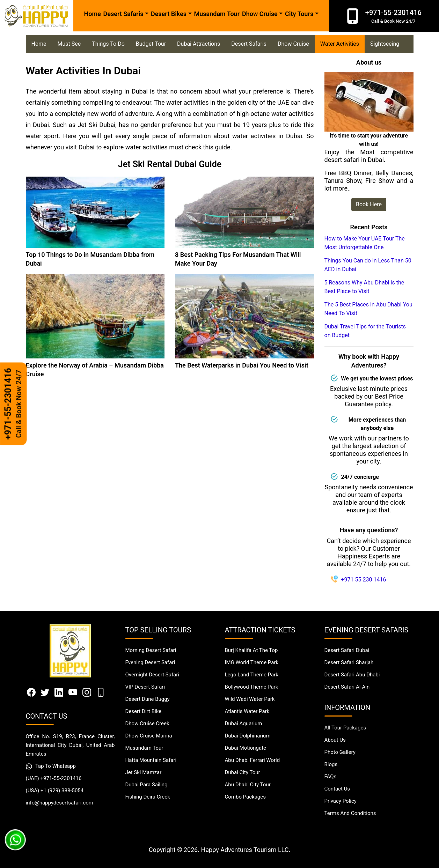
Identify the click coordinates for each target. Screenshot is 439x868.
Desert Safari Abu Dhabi (352, 675)
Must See (69, 44)
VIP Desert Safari (145, 687)
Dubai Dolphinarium (248, 736)
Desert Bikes (169, 14)
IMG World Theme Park (252, 662)
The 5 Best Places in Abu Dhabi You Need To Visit (368, 309)
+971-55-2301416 (14, 404)
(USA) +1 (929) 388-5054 (55, 791)
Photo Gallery (340, 752)
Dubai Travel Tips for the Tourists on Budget (365, 331)
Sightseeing (385, 44)
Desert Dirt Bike (144, 711)
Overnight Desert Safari (152, 675)
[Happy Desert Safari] (37, 16)
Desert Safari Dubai (347, 650)
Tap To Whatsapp (51, 766)
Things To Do (108, 44)
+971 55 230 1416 (364, 580)
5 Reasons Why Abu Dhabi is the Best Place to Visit (364, 287)
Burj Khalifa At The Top (251, 650)
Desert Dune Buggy (148, 699)
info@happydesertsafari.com (60, 803)
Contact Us (337, 789)
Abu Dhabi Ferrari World (253, 760)
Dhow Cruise (260, 14)
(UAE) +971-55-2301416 (54, 778)
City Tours (299, 14)
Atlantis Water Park (247, 711)
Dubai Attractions (199, 44)
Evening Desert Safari (150, 662)
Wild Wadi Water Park (250, 699)
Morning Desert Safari (151, 650)
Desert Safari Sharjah (349, 662)
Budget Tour (151, 44)
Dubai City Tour (243, 772)
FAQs (331, 777)
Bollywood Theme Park (252, 687)
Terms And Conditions (350, 813)
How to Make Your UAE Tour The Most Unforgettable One (365, 243)
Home (93, 14)
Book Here (369, 204)
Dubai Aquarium (244, 724)
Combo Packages (245, 797)
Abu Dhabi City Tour (248, 785)
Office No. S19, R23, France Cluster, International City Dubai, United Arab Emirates (70, 745)
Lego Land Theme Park (252, 675)
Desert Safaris (249, 44)
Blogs (331, 764)
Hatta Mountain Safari (151, 760)
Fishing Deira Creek (148, 797)
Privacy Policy (341, 801)
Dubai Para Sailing (147, 785)
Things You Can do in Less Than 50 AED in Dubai (368, 265)
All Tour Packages (345, 728)
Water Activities (340, 44)
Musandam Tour (217, 14)
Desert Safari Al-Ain (347, 687)
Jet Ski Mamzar (144, 772)
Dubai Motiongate (246, 748)
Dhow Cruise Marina (149, 736)
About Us (335, 740)
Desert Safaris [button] (123, 14)
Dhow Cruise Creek (147, 724)
